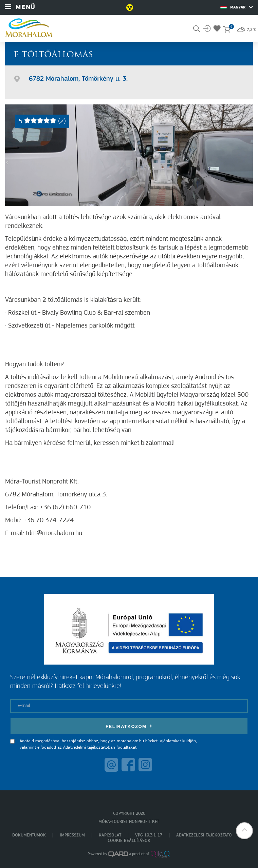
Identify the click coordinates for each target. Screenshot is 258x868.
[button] (244, 831)
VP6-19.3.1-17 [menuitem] (149, 835)
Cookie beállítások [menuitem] (129, 841)
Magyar (237, 7)
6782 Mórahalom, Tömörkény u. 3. (78, 79)
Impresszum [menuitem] (72, 835)
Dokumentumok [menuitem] (29, 835)
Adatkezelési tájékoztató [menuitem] (204, 835)
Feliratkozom (129, 726)
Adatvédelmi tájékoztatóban (89, 747)
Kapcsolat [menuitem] (110, 835)
